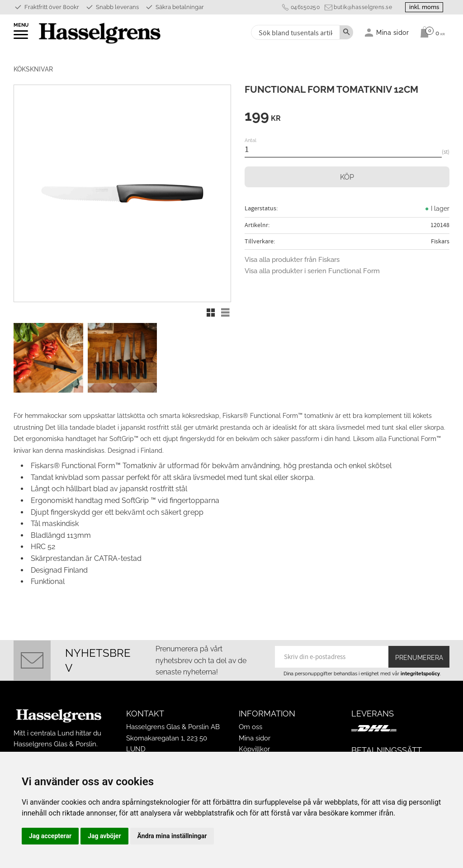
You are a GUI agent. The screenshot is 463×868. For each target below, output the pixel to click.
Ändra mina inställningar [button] (172, 836)
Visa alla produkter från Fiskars (292, 260)
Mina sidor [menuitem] (393, 32)
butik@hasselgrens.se (361, 7)
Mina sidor (255, 738)
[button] (21, 38)
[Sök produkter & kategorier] (295, 32)
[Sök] (346, 32)
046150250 (303, 7)
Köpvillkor (254, 749)
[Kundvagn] (430, 32)
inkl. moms (423, 7)
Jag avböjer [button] (104, 836)
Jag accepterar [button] (50, 836)
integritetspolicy (420, 674)
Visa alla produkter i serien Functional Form (312, 271)
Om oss (250, 727)
